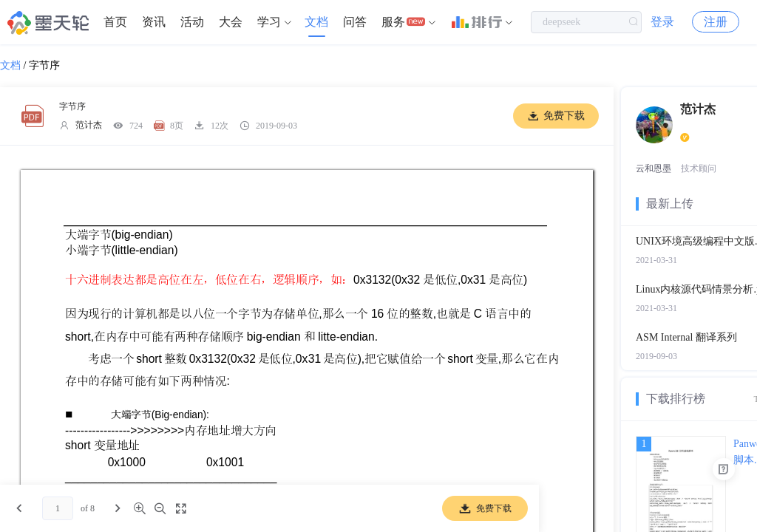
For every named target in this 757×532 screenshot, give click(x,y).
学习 (269, 22)
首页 (115, 22)
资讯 (154, 22)
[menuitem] (115, 22)
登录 (662, 22)
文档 (316, 22)
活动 (192, 22)
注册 (716, 22)
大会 (231, 22)
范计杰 (89, 125)
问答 (355, 22)
